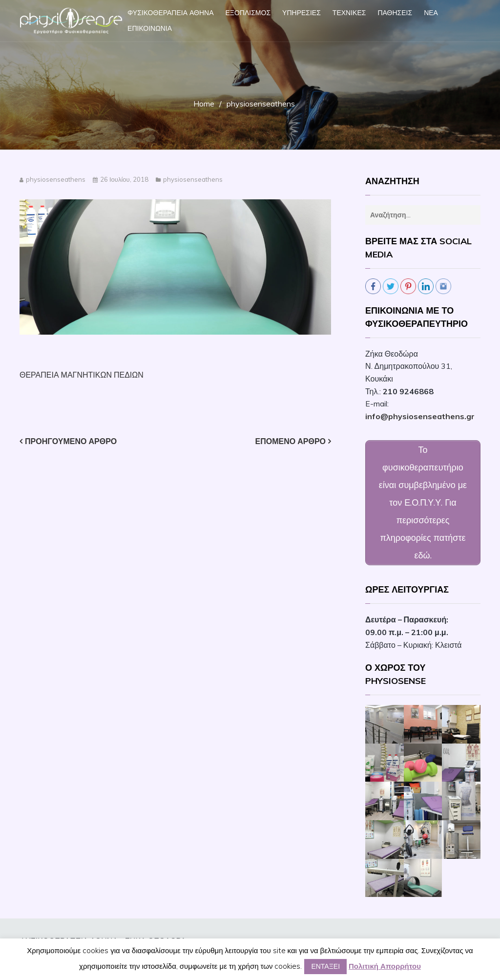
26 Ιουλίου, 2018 (124, 179)
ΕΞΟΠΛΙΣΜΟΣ (248, 13)
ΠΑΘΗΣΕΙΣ (395, 13)
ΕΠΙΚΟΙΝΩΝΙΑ (150, 28)
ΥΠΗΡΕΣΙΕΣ (302, 13)
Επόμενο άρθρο (291, 441)
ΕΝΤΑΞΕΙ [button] (325, 966)
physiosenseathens (56, 179)
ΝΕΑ (431, 13)
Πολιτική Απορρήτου (385, 966)
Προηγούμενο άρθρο (71, 441)
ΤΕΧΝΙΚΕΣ (349, 13)
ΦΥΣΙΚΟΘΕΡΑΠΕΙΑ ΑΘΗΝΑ (170, 13)
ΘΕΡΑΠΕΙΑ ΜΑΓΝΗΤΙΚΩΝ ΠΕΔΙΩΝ (82, 375)
